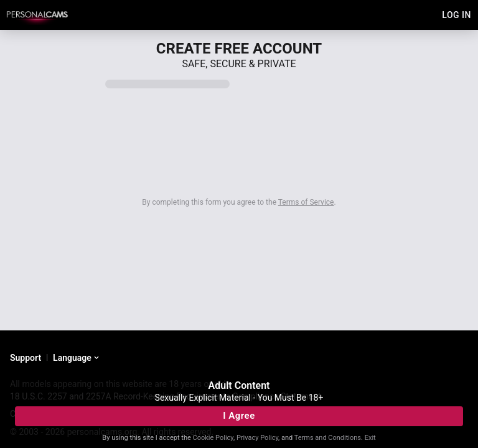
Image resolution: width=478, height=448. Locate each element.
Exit (370, 438)
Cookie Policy (213, 438)
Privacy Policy (257, 438)
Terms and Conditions (328, 438)
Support (26, 358)
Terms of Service (306, 202)
